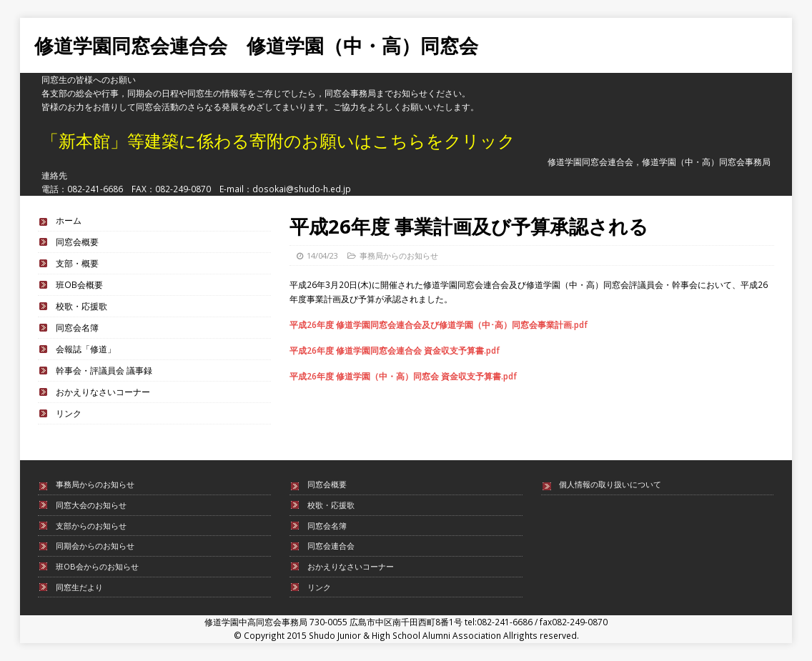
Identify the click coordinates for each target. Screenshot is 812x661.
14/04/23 (322, 255)
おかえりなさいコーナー (103, 392)
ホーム (69, 220)
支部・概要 (77, 263)
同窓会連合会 (331, 546)
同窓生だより (79, 587)
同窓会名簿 (77, 327)
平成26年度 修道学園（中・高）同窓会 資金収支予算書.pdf (403, 376)
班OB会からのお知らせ (97, 566)
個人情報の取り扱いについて (610, 484)
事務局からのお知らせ (399, 255)
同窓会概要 (77, 242)
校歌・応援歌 (81, 306)
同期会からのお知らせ (95, 546)
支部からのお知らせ (91, 526)
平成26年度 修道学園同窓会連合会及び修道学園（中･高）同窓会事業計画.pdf (439, 324)
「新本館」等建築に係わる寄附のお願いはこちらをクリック (278, 140)
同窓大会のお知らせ (91, 505)
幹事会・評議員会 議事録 (104, 370)
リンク (69, 413)
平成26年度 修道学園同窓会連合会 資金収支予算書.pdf (395, 350)
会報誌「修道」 (86, 349)
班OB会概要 (79, 284)
